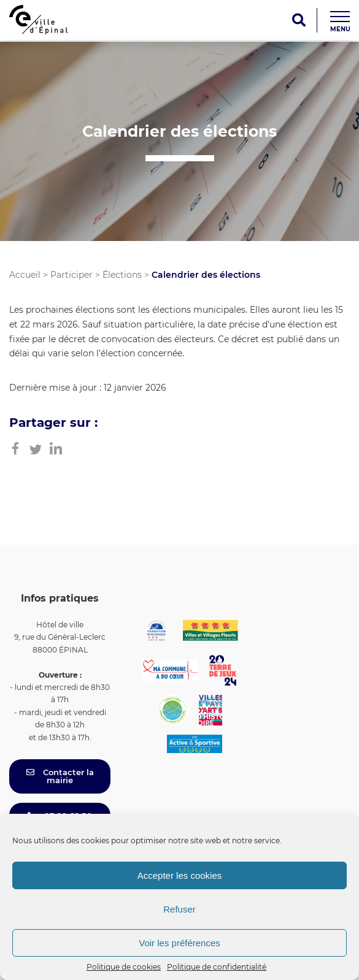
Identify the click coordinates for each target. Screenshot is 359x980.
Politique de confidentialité (217, 967)
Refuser (179, 909)
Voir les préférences (179, 943)
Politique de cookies (124, 967)
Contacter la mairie (60, 776)
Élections (122, 275)
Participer (71, 275)
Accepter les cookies (180, 875)
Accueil (25, 275)
